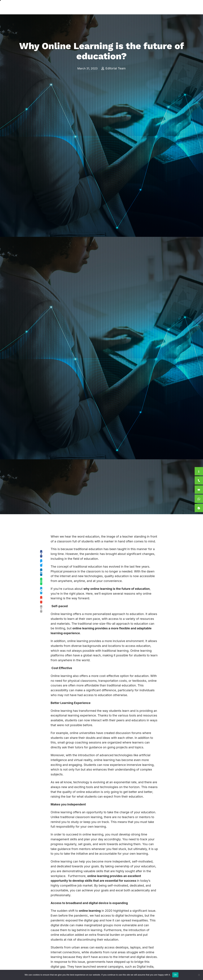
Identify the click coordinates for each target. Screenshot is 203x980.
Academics (112, 7)
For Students (157, 7)
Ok (175, 975)
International (134, 7)
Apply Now (180, 7)
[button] (41, 554)
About (92, 7)
